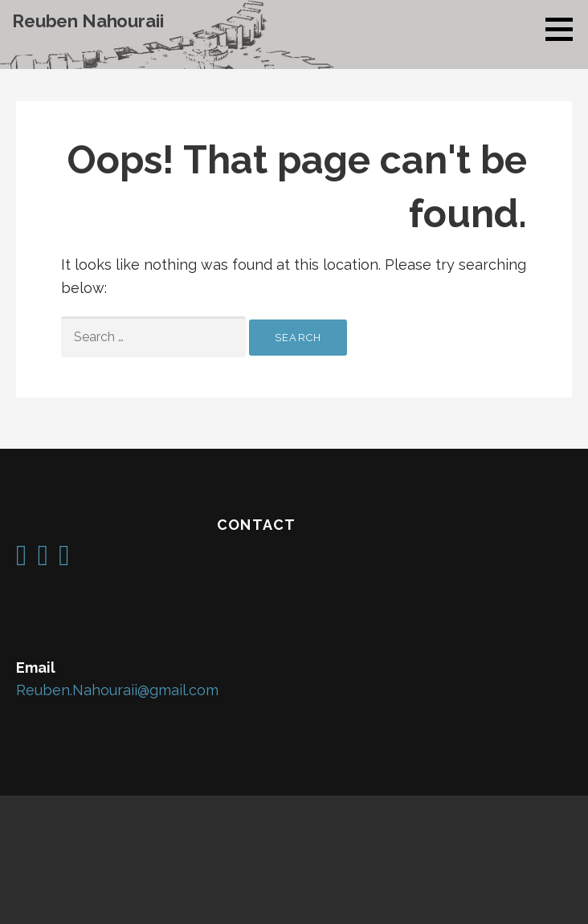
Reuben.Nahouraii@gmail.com (117, 690)
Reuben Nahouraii (88, 21)
